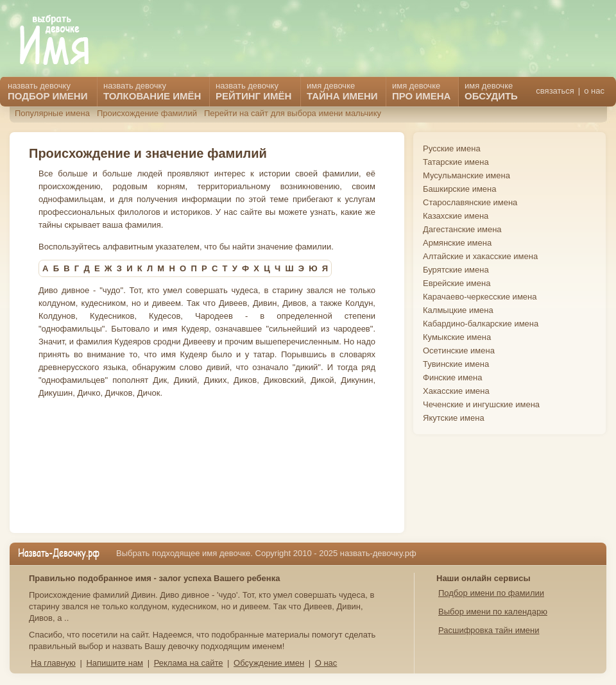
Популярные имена (52, 113)
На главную (53, 663)
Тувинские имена (456, 364)
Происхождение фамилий (147, 113)
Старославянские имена (470, 202)
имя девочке (491, 91)
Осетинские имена (459, 351)
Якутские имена (454, 418)
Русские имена (452, 148)
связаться (555, 91)
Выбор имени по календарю (493, 612)
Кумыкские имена (457, 337)
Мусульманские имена (466, 175)
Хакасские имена (456, 391)
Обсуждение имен (269, 663)
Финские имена (452, 377)
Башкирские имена (460, 189)
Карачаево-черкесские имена (480, 297)
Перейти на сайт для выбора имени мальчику (293, 113)
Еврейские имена (457, 283)
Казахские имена (456, 216)
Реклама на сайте (189, 663)
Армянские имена (457, 243)
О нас (326, 663)
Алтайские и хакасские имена (480, 256)
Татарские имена (456, 162)
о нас (594, 91)
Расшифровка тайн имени (489, 630)
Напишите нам (115, 663)
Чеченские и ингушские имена (481, 404)
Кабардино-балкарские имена (481, 324)
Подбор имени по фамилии (491, 593)
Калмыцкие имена (458, 310)
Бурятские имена (456, 270)
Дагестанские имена (462, 229)
